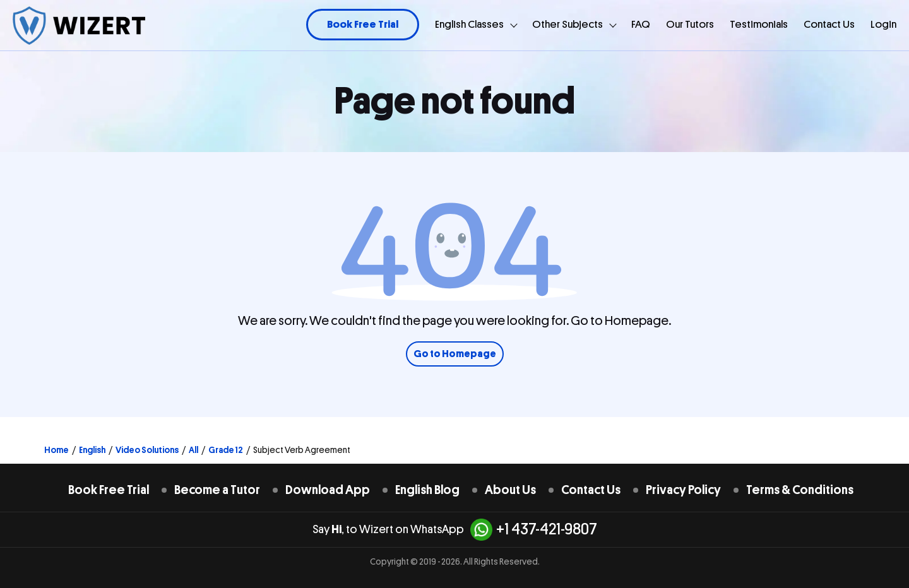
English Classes (469, 24)
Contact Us (829, 24)
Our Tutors (690, 24)
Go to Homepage (455, 354)
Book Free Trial (363, 24)
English (92, 450)
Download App (328, 490)
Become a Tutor (217, 490)
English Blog (427, 490)
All (193, 450)
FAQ (641, 24)
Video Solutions (147, 450)
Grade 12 (226, 450)
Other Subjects (567, 24)
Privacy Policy (683, 490)
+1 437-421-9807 (534, 530)
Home (56, 450)
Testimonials (759, 24)
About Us (510, 490)
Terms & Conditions (800, 490)
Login (883, 24)
